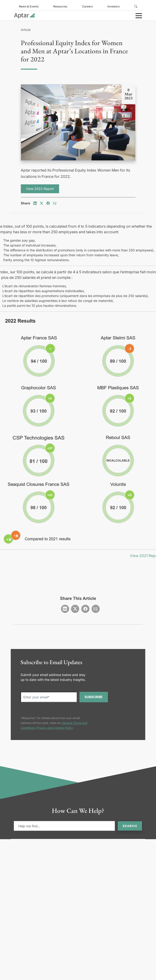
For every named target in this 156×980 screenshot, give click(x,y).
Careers (87, 6)
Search (130, 826)
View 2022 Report (40, 189)
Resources (60, 6)
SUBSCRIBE (94, 697)
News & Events (29, 6)
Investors (113, 6)
